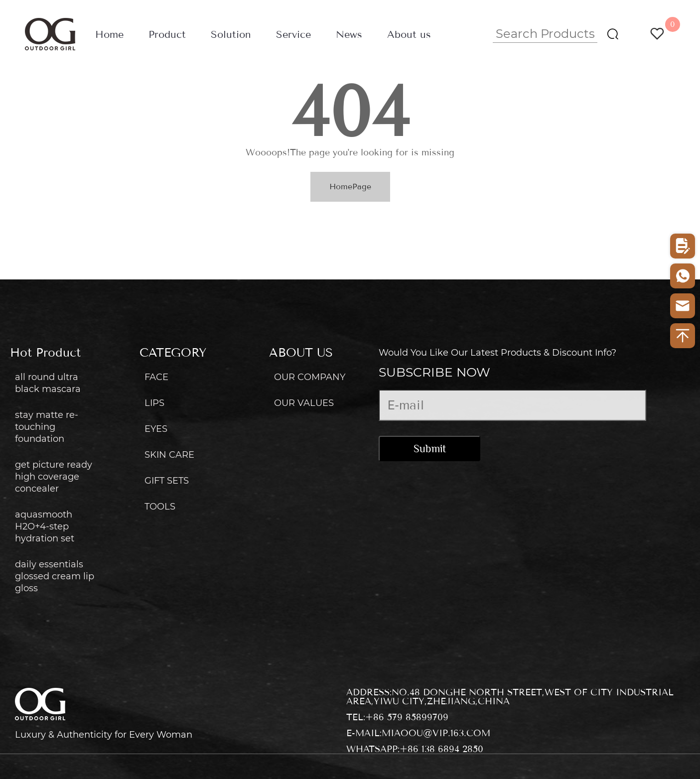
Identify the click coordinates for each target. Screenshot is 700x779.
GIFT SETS (167, 481)
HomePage (350, 187)
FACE (156, 377)
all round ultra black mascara (48, 383)
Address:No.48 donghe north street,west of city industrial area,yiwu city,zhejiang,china (510, 697)
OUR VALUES (304, 403)
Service (293, 35)
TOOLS (160, 507)
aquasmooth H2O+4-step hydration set (45, 526)
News (349, 35)
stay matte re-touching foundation (47, 427)
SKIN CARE (169, 455)
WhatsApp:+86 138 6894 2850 (415, 749)
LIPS (154, 403)
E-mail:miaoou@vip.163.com (418, 733)
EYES (156, 429)
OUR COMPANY (310, 377)
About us (409, 35)
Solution (231, 35)
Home (109, 35)
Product (167, 35)
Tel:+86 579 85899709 (397, 717)
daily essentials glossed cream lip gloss (55, 576)
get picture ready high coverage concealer (54, 477)
